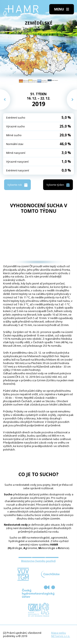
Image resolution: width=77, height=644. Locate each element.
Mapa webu (59, 633)
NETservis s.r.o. (61, 636)
